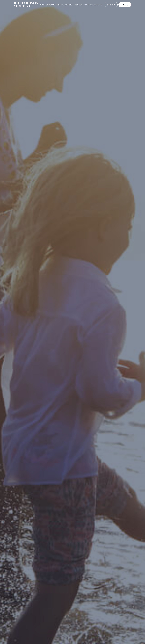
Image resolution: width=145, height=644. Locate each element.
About (42, 5)
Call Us (125, 5)
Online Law (88, 5)
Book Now (111, 5)
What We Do (50, 5)
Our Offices (78, 5)
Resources (60, 5)
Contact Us (98, 5)
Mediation (69, 5)
